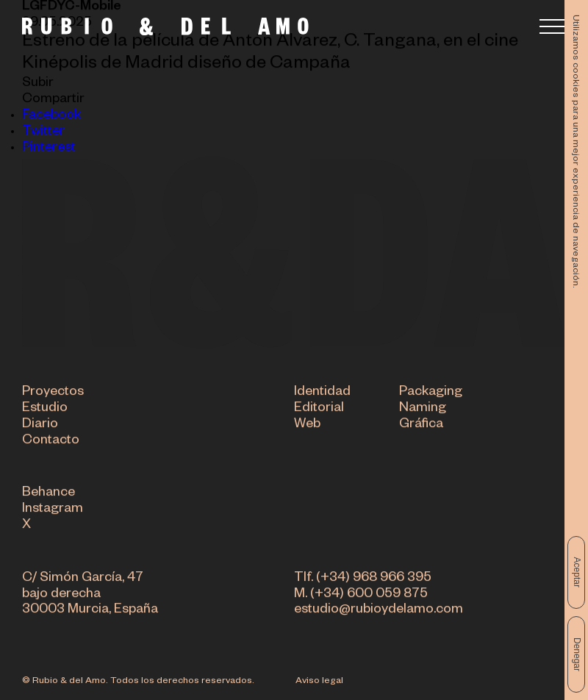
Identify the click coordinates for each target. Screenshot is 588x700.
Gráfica (421, 426)
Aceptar (577, 572)
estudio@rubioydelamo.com (379, 612)
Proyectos (53, 394)
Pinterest (49, 149)
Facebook (51, 116)
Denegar (577, 654)
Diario (40, 426)
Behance (49, 495)
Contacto (51, 442)
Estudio (45, 410)
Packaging (431, 394)
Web (307, 426)
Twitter (43, 132)
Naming (423, 410)
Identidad (322, 394)
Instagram (53, 511)
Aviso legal (319, 682)
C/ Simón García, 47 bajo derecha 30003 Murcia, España (90, 596)
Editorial (319, 410)
